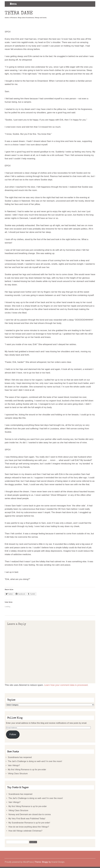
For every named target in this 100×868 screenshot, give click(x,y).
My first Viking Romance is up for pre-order (27, 769)
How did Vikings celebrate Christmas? (25, 831)
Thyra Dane (19, 13)
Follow (13, 734)
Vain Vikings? (14, 765)
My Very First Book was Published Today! (27, 818)
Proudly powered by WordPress (19, 862)
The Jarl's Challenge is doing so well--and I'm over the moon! (36, 798)
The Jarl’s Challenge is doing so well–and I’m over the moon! (35, 761)
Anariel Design (58, 862)
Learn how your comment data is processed (66, 685)
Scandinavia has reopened (20, 757)
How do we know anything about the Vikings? (29, 827)
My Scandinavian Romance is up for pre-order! (29, 823)
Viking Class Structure (18, 773)
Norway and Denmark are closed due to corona (30, 814)
